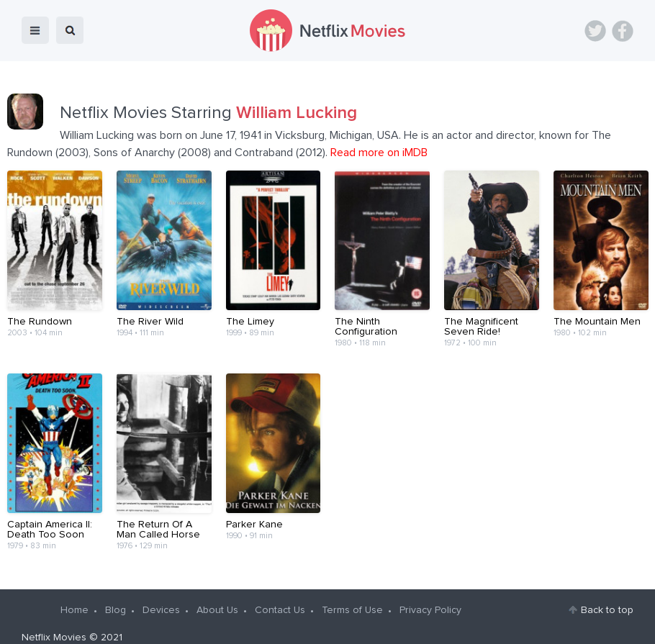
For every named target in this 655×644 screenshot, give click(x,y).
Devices (161, 596)
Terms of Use (352, 596)
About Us (217, 596)
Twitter (595, 31)
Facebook (623, 31)
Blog (116, 596)
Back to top (607, 596)
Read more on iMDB (379, 153)
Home (74, 596)
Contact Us (280, 596)
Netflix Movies (54, 623)
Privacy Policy (430, 596)
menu (35, 30)
